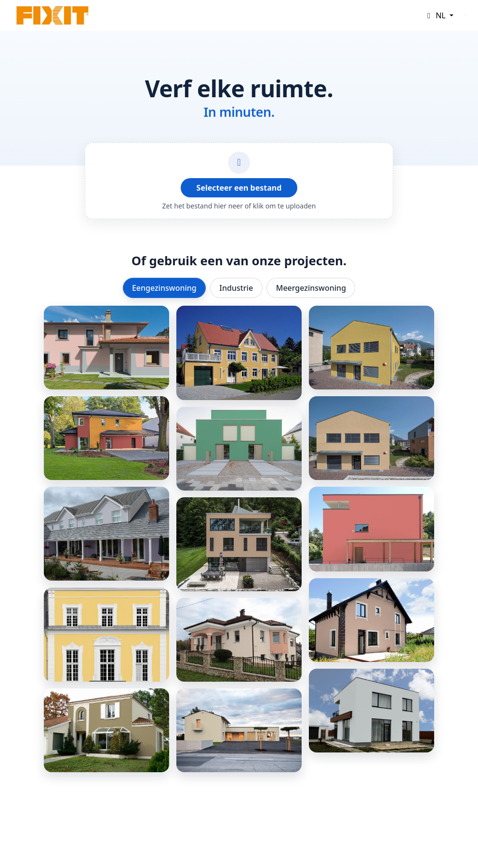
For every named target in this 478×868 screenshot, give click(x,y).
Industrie (236, 288)
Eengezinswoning (164, 288)
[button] (439, 15)
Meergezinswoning (311, 288)
